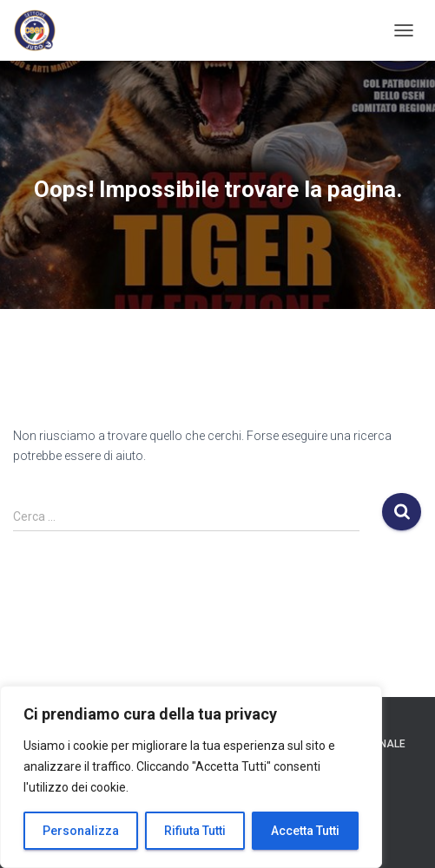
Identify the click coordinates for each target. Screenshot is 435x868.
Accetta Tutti (305, 831)
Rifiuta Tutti (195, 831)
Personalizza (81, 831)
